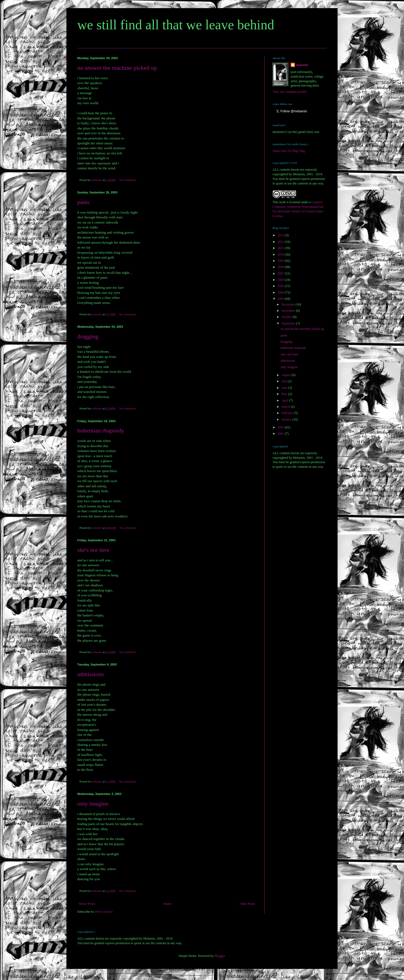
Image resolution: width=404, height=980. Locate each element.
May (285, 394)
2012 (281, 242)
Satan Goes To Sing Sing (289, 151)
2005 (281, 286)
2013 (281, 235)
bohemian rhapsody (101, 430)
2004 (281, 292)
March (286, 407)
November (289, 311)
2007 (281, 273)
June (285, 388)
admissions (91, 674)
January (287, 419)
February (288, 413)
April (285, 400)
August (287, 375)
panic (84, 202)
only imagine (93, 804)
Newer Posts (87, 904)
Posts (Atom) (104, 912)
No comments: (128, 180)
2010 (281, 254)
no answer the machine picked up (117, 68)
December (288, 304)
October (287, 317)
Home (167, 904)
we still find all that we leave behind (176, 25)
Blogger (220, 956)
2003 (281, 299)
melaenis (302, 65)
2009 (281, 261)
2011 (281, 248)
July (285, 381)
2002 (281, 427)
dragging (88, 336)
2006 (281, 280)
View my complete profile (290, 92)
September (289, 323)
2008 (281, 267)
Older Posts (247, 904)
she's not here (93, 550)
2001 (281, 434)
